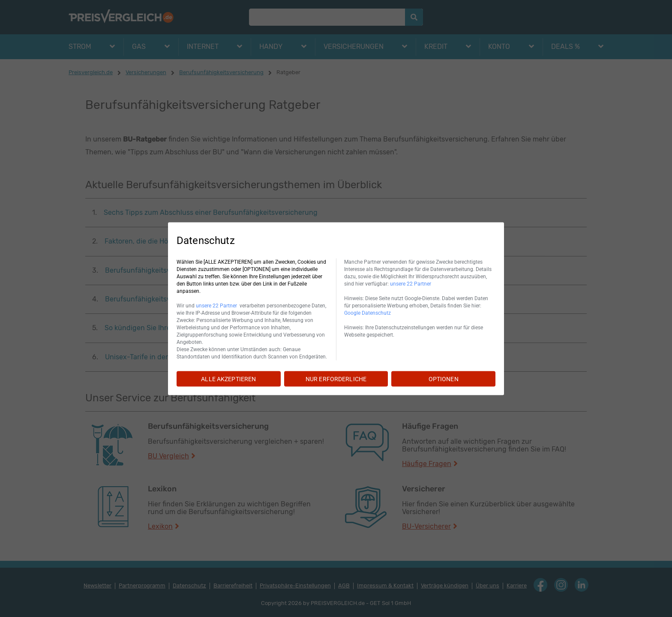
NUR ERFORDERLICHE (336, 379)
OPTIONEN (444, 379)
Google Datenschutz (367, 313)
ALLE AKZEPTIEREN (228, 379)
